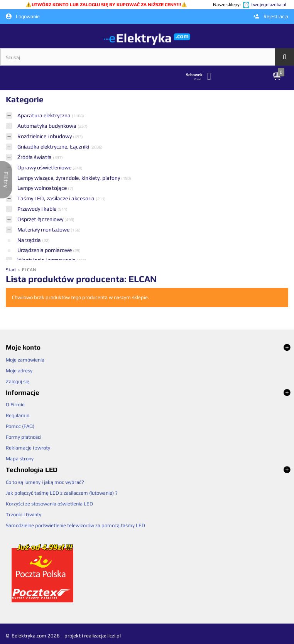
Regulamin (18, 415)
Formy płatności (24, 437)
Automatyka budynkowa (47, 126)
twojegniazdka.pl (269, 5)
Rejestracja (271, 16)
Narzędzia (30, 240)
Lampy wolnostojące (43, 188)
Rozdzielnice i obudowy (45, 136)
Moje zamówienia (25, 360)
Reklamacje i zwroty (28, 448)
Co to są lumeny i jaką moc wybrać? (45, 482)
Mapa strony (20, 459)
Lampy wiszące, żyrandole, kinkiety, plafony (69, 178)
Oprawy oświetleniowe (45, 167)
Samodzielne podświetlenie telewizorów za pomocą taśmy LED (75, 525)
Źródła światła (35, 157)
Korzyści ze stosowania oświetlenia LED (49, 504)
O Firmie (15, 405)
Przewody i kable (37, 209)
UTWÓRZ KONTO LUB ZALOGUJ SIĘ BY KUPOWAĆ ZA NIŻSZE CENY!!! (106, 5)
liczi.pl (114, 636)
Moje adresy (19, 371)
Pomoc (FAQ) (20, 426)
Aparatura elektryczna (45, 115)
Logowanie (23, 17)
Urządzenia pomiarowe (45, 250)
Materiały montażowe (44, 230)
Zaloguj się (18, 381)
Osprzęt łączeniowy (41, 219)
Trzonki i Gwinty (24, 515)
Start (12, 270)
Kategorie (25, 99)
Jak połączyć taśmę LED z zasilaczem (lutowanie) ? (62, 493)
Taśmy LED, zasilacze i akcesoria (57, 198)
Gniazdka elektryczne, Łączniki (54, 147)
